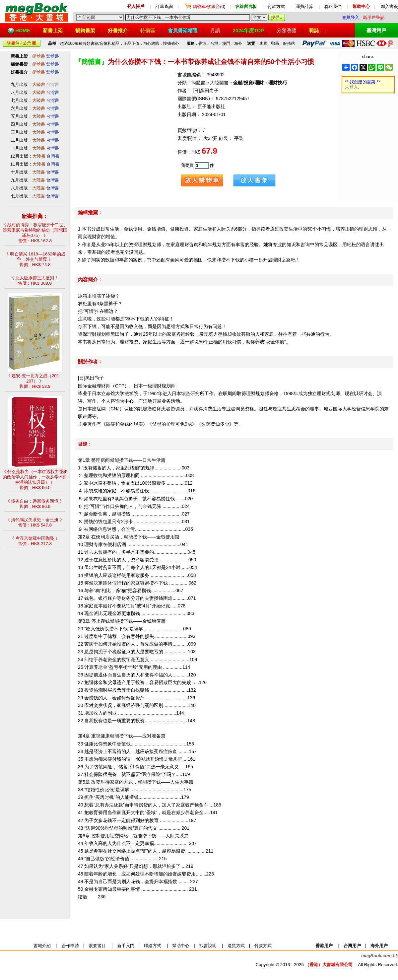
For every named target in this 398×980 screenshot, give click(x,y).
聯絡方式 (153, 946)
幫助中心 (181, 946)
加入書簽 (389, 6)
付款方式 (276, 6)
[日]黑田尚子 (206, 91)
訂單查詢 (164, 6)
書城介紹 (42, 946)
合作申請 (70, 946)
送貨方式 (236, 946)
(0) (209, 6)
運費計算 (304, 6)
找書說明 (208, 946)
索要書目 (97, 946)
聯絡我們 (333, 6)
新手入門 (126, 946)
